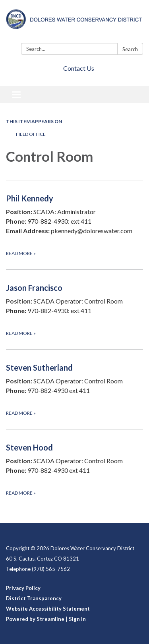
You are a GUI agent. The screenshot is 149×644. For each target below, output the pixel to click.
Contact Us (79, 68)
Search (130, 49)
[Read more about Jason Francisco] (74, 309)
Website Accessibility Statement (48, 609)
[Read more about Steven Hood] (74, 469)
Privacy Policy (23, 588)
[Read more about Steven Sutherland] (74, 389)
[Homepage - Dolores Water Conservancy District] (74, 23)
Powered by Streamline (35, 619)
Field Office (31, 134)
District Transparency (34, 598)
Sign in (77, 619)
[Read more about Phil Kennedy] (74, 225)
